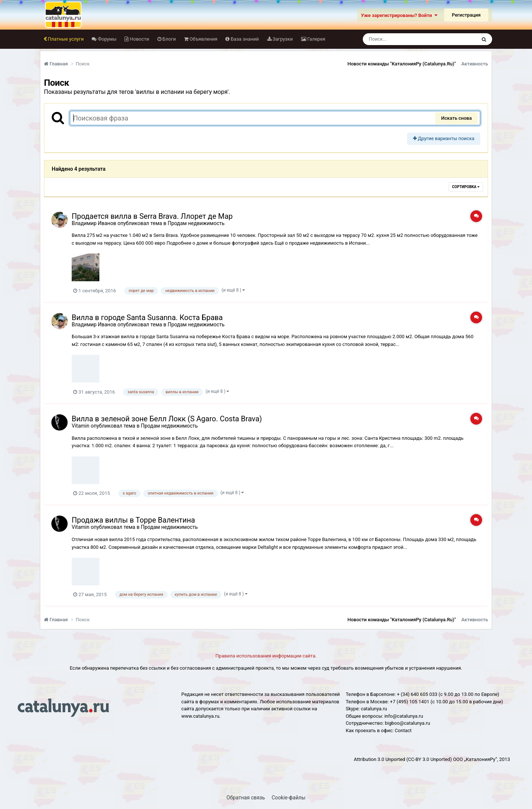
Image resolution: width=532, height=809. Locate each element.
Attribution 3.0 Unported (380, 759)
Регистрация (466, 15)
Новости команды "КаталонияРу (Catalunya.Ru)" (402, 64)
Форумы (106, 39)
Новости (139, 39)
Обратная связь (246, 798)
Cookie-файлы (289, 798)
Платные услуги (65, 39)
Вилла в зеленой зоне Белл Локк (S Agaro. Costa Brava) (167, 419)
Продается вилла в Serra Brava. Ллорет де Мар (152, 216)
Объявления (203, 39)
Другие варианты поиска (444, 138)
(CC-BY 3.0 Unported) (429, 759)
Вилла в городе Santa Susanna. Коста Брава (147, 317)
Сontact (403, 730)
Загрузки (282, 39)
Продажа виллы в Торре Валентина (133, 520)
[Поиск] (406, 39)
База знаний (244, 39)
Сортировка (466, 187)
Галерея (316, 39)
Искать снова (456, 118)
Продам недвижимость (196, 223)
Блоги (169, 39)
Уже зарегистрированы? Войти (399, 15)
